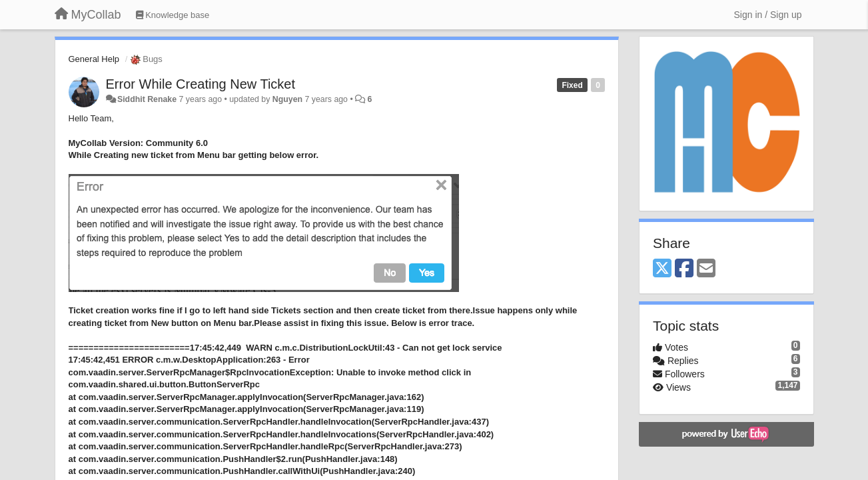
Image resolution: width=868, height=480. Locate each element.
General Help (94, 59)
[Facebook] (684, 269)
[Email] (706, 269)
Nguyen (287, 99)
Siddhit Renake (147, 99)
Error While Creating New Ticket (201, 84)
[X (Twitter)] (662, 269)
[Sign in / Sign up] (768, 15)
